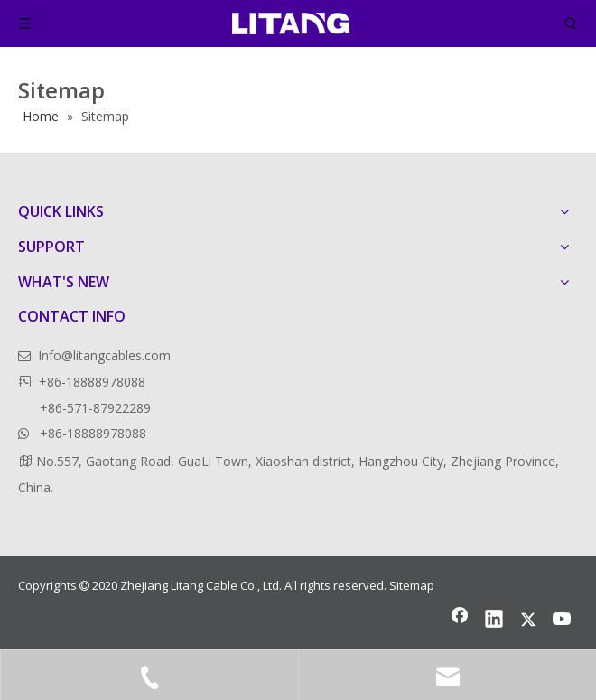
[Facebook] (460, 621)
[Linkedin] (494, 621)
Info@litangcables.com (104, 355)
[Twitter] (528, 621)
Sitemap (412, 585)
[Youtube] (563, 621)
